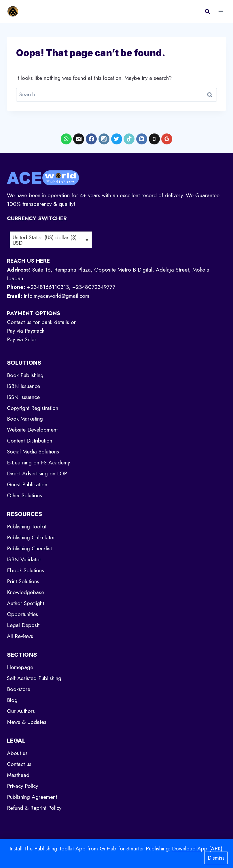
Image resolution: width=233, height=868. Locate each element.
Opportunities (22, 614)
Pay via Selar (22, 339)
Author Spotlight (25, 603)
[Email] (79, 139)
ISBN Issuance (23, 386)
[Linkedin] (142, 139)
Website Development (32, 430)
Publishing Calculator (31, 537)
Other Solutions (24, 495)
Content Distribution (30, 441)
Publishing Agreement (32, 797)
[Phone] (154, 139)
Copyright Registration (33, 408)
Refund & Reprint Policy (34, 808)
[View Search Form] (207, 12)
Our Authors (21, 711)
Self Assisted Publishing (34, 678)
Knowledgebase (25, 592)
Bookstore (19, 689)
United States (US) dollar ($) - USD (46, 240)
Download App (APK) (197, 849)
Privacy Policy (22, 786)
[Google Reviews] (167, 139)
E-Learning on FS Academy (38, 463)
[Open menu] (221, 11)
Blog (12, 700)
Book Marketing (25, 419)
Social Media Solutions (33, 452)
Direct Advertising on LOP (37, 473)
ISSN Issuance (23, 397)
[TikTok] (129, 139)
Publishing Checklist (29, 548)
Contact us (19, 764)
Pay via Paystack (26, 331)
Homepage (20, 667)
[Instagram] (104, 139)
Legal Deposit (23, 625)
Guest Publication (27, 484)
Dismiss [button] (216, 858)
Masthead (18, 775)
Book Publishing (25, 375)
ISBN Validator (24, 559)
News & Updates (27, 722)
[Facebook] (91, 139)
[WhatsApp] (66, 139)
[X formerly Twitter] (117, 139)
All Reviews (20, 636)
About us (17, 753)
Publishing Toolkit (27, 527)
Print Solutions (23, 581)
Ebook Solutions (25, 570)
